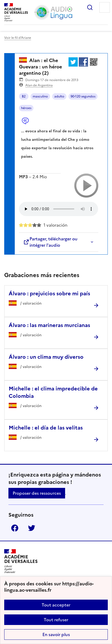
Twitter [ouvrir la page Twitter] (32, 528)
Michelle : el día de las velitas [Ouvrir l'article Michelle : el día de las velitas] (46, 428)
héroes (26, 108)
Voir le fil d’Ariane (18, 38)
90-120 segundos (83, 96)
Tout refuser (56, 620)
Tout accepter (56, 605)
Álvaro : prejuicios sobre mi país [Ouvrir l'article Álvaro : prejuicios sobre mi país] (49, 293)
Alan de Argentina (39, 85)
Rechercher (90, 7)
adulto (59, 96)
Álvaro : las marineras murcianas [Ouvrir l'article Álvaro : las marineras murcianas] (49, 325)
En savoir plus (56, 634)
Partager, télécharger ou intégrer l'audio (50, 242)
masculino (40, 96)
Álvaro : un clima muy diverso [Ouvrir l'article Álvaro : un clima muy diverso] (46, 357)
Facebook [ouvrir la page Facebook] (15, 528)
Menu (105, 7)
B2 (24, 96)
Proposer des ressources (37, 493)
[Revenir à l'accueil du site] (21, 561)
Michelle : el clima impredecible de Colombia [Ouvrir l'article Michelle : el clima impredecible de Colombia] (53, 392)
